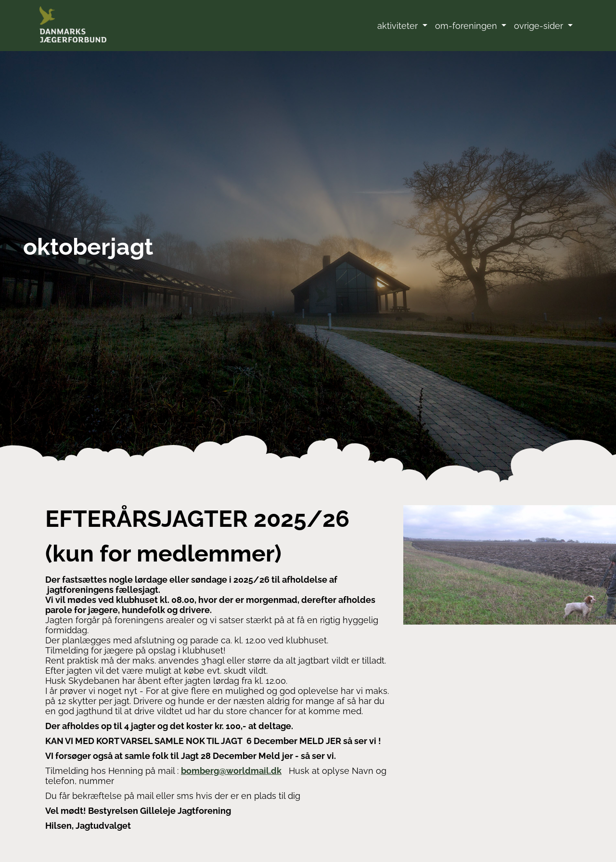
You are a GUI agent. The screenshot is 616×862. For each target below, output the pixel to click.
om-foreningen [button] (467, 26)
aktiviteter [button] (399, 26)
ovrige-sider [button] (540, 26)
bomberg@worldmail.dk (231, 771)
